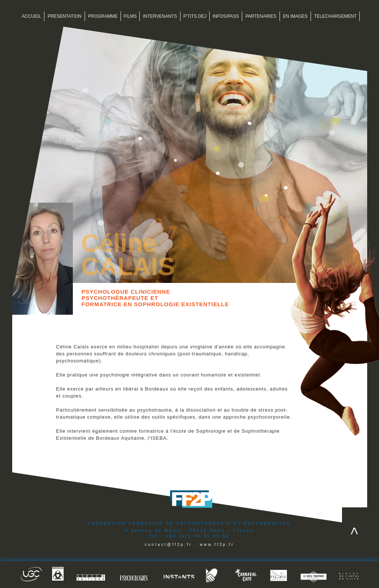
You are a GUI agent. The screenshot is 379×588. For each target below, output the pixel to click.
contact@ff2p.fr (169, 545)
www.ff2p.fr (217, 545)
